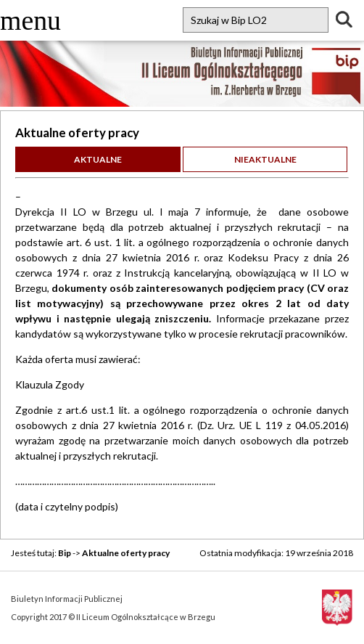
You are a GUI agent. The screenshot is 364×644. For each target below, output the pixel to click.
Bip (65, 553)
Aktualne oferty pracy (126, 553)
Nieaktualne (265, 159)
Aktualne (98, 159)
